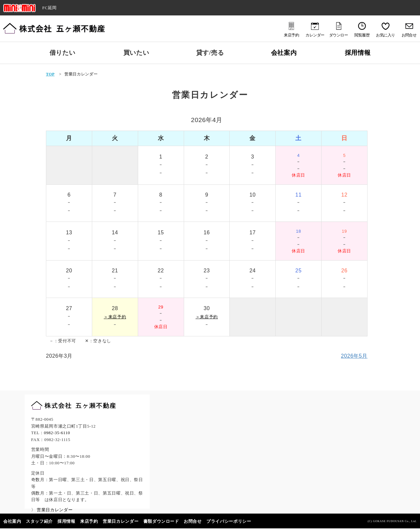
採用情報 (358, 53)
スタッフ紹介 (39, 521)
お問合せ (193, 521)
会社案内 (284, 53)
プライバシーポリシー (229, 521)
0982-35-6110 (57, 433)
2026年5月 (354, 356)
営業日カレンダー (121, 521)
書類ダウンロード (161, 521)
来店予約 (89, 521)
